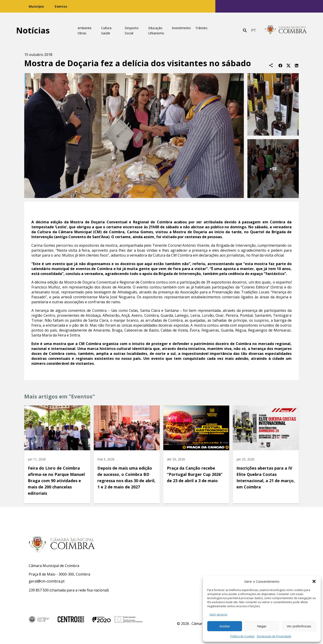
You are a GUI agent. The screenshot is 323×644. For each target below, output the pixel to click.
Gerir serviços (218, 614)
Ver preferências (299, 626)
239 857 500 (39, 590)
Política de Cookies (242, 636)
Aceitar (225, 626)
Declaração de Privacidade (274, 636)
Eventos (61, 6)
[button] (314, 581)
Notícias (33, 30)
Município (36, 6)
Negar (262, 626)
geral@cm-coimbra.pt (47, 581)
